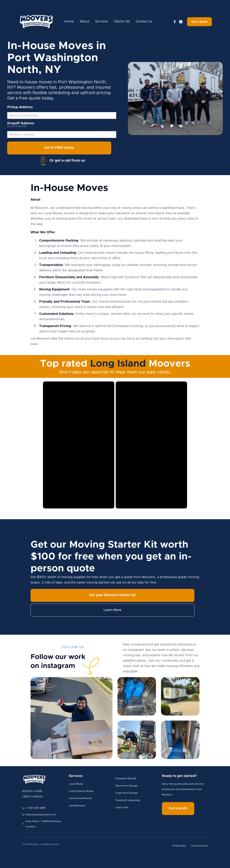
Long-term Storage (126, 793)
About (84, 22)
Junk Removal (77, 806)
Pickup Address (20, 107)
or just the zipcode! (17, 126)
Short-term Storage (127, 786)
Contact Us (144, 22)
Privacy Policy (179, 846)
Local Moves (76, 784)
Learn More (112, 610)
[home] (36, 22)
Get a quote (199, 22)
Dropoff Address (21, 123)
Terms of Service (199, 846)
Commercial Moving (80, 798)
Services (102, 22)
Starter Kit (122, 22)
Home (69, 22)
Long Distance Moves (81, 791)
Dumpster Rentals (126, 779)
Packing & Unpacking (128, 800)
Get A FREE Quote (59, 148)
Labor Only (122, 807)
